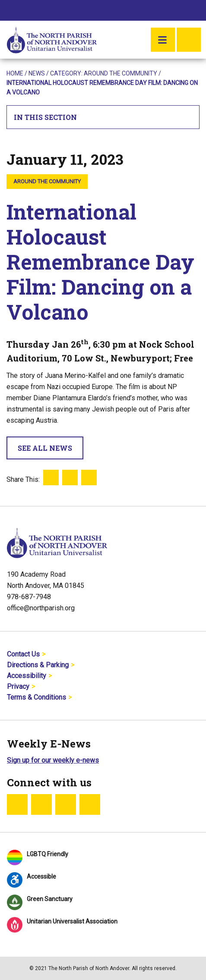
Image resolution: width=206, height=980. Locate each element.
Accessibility (27, 676)
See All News (45, 448)
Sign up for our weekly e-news (53, 760)
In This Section (103, 117)
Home (15, 73)
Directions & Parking (38, 665)
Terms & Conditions (36, 697)
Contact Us (23, 654)
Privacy (18, 686)
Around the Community (120, 73)
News (37, 73)
